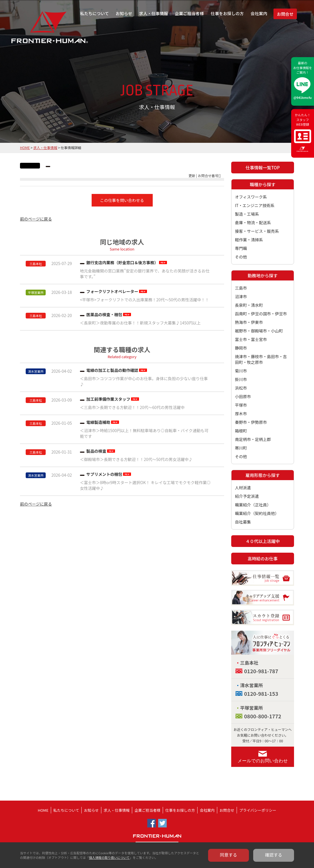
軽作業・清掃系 (249, 240)
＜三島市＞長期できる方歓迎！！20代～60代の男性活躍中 (132, 407)
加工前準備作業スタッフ (108, 399)
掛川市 (241, 379)
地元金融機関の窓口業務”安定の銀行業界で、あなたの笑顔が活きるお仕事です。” (145, 274)
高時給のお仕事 (262, 559)
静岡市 (241, 348)
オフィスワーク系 (251, 197)
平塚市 (241, 405)
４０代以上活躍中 (263, 541)
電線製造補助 (98, 422)
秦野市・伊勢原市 (251, 422)
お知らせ (124, 13)
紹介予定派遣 (247, 496)
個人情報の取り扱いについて (109, 857)
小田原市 (243, 396)
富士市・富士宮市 (251, 339)
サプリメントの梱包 (104, 474)
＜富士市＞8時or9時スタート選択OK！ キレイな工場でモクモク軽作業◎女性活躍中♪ (145, 485)
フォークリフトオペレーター (112, 291)
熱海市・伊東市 (249, 322)
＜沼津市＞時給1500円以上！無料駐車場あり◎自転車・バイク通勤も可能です (144, 433)
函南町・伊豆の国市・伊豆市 (261, 314)
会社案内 (259, 13)
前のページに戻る (36, 219)
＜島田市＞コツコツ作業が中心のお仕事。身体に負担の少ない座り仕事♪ (144, 381)
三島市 (241, 288)
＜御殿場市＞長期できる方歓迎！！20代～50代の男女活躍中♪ (136, 459)
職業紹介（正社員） (253, 505)
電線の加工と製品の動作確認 (112, 370)
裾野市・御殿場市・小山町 (259, 331)
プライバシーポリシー (258, 810)
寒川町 (241, 448)
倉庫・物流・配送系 (253, 222)
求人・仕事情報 (154, 13)
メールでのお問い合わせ (263, 761)
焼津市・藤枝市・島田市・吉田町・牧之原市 (261, 359)
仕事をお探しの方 (227, 13)
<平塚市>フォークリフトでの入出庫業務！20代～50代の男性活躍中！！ (145, 300)
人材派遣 (243, 488)
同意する (229, 855)
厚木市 (241, 414)
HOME (25, 148)
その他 (241, 257)
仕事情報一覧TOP (263, 168)
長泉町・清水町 (249, 305)
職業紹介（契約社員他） (257, 513)
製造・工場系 (247, 214)
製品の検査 (96, 451)
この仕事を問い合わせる (122, 200)
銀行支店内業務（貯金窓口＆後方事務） (122, 262)
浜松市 (241, 388)
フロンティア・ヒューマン (35, 31)
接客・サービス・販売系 (257, 231)
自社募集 (243, 522)
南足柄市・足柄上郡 (253, 439)
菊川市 (241, 371)
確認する (274, 855)
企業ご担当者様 (190, 13)
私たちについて (94, 13)
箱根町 (241, 431)
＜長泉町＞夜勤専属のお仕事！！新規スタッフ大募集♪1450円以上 (140, 323)
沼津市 (241, 296)
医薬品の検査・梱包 (104, 314)
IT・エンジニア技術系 (255, 205)
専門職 (241, 248)
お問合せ (285, 14)
